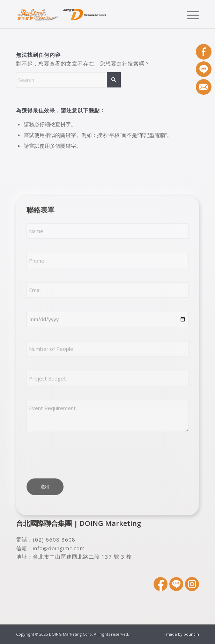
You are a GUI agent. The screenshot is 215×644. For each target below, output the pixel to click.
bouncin (191, 634)
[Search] (68, 80)
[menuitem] (189, 14)
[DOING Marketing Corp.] (89, 14)
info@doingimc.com (59, 548)
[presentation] (80, 455)
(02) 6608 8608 (54, 539)
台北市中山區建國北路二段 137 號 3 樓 (82, 557)
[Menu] (189, 14)
